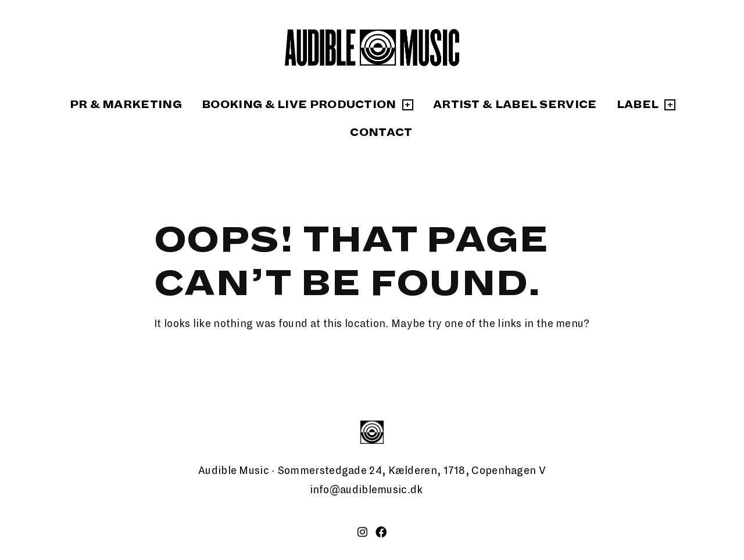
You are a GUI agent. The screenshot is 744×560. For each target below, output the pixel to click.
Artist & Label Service (515, 105)
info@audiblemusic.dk (366, 490)
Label (638, 105)
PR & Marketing (126, 105)
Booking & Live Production (299, 105)
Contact (381, 132)
